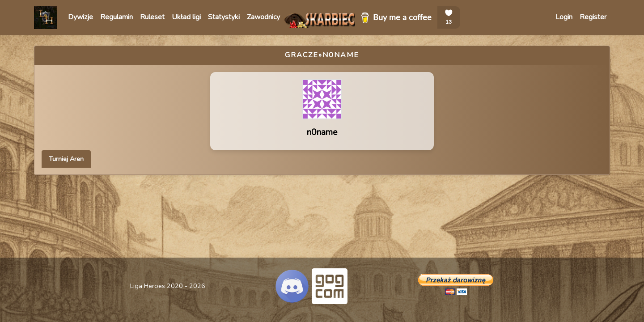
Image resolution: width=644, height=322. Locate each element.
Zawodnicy (263, 17)
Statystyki (224, 17)
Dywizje (80, 17)
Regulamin (117, 17)
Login (564, 17)
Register (593, 17)
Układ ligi (186, 17)
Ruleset (152, 17)
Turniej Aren (66, 159)
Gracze (302, 55)
